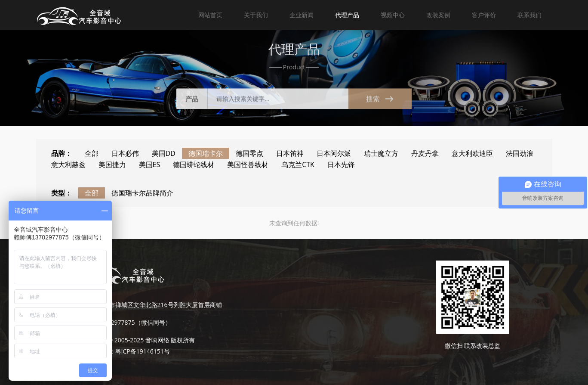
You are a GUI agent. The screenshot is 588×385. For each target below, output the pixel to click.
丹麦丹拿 (425, 153)
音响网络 (157, 340)
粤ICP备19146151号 (143, 351)
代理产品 (347, 15)
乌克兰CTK (298, 165)
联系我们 (530, 15)
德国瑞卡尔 (206, 153)
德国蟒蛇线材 (194, 165)
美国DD (164, 153)
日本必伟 (125, 153)
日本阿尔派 (334, 153)
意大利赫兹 (68, 165)
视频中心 (393, 15)
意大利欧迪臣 (472, 153)
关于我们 (256, 15)
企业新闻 (302, 15)
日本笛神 (290, 153)
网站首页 (210, 15)
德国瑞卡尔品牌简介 (142, 193)
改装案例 (438, 15)
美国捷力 (112, 165)
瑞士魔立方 (381, 153)
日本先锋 (341, 165)
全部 (92, 153)
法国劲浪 (520, 153)
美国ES (150, 165)
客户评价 (484, 15)
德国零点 (249, 153)
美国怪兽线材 (248, 165)
